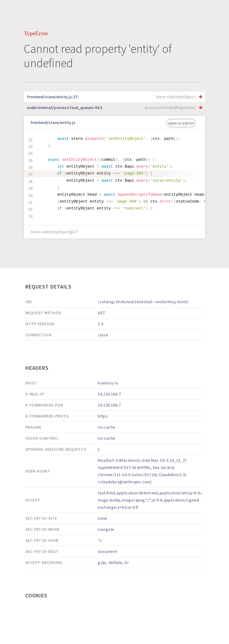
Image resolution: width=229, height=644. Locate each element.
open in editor (181, 123)
